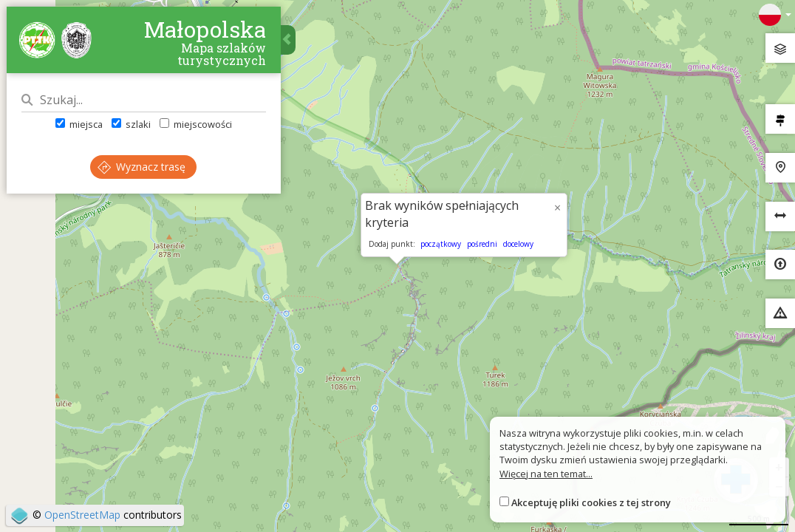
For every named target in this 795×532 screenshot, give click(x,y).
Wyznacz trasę (142, 167)
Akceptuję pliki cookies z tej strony (591, 502)
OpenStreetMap (82, 515)
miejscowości (197, 125)
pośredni (482, 244)
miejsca (79, 125)
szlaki (131, 125)
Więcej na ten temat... (546, 474)
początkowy (441, 244)
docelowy (518, 244)
